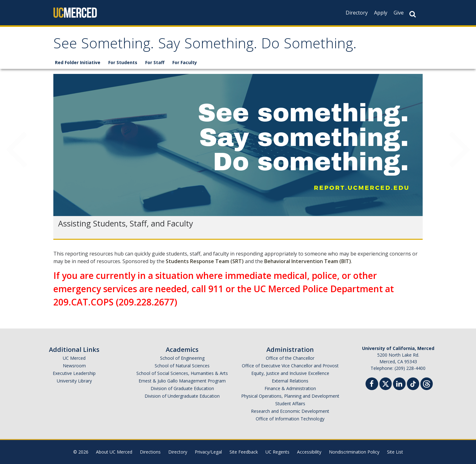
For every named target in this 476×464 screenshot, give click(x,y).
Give (399, 13)
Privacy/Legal (208, 452)
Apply (381, 13)
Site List (395, 452)
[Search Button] (413, 14)
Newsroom (74, 366)
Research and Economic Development (290, 411)
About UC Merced (114, 452)
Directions (150, 452)
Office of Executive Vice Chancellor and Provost (290, 366)
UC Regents (277, 452)
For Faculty (185, 62)
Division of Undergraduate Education (182, 396)
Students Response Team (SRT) (205, 261)
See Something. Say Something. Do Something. (205, 45)
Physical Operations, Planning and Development (290, 396)
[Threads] (427, 383)
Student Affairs (290, 404)
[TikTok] (413, 383)
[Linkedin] (399, 385)
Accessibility (309, 452)
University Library (74, 381)
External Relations (290, 381)
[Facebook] (372, 385)
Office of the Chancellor (290, 358)
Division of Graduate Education (182, 388)
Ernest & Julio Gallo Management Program (182, 381)
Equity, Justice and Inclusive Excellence (290, 373)
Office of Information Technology (290, 419)
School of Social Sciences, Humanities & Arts (182, 373)
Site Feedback (244, 452)
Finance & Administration (290, 388)
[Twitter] (386, 383)
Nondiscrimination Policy (354, 452)
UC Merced (74, 358)
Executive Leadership (74, 373)
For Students (123, 62)
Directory (357, 13)
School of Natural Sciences (182, 366)
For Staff (155, 62)
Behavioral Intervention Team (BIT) (308, 261)
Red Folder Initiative (78, 62)
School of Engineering (182, 358)
